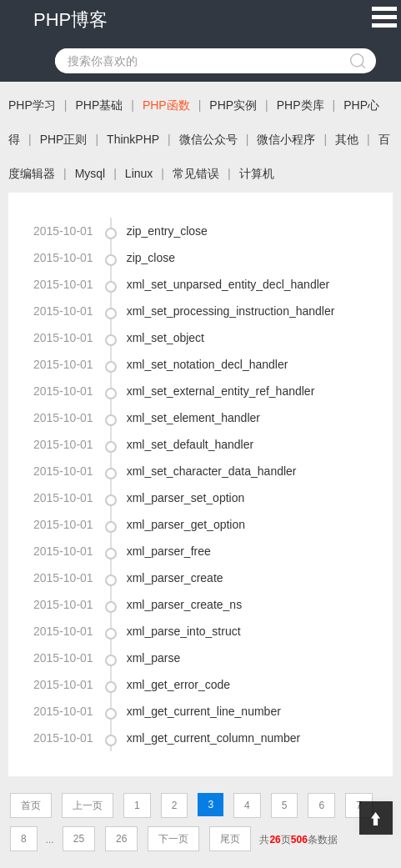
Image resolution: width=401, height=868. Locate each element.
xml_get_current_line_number (204, 711)
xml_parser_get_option (186, 524)
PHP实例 (233, 105)
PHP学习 (32, 105)
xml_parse (154, 658)
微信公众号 (208, 139)
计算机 (257, 173)
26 (121, 839)
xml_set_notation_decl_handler (208, 364)
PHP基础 (99, 105)
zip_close (151, 258)
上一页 (88, 805)
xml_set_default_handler (190, 444)
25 (79, 839)
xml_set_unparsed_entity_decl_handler (228, 284)
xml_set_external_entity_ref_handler (221, 391)
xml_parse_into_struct (184, 631)
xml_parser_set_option (186, 498)
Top (376, 818)
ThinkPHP (133, 139)
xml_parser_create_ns (185, 605)
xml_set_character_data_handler (212, 471)
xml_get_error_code (179, 685)
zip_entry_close (167, 231)
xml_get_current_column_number (214, 738)
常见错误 (196, 173)
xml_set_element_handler (193, 418)
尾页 (230, 839)
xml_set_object (165, 338)
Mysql (90, 173)
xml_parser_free (169, 551)
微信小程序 (286, 139)
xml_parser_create (175, 578)
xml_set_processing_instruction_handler (231, 311)
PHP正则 (64, 139)
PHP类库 (301, 105)
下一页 (173, 839)
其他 (347, 139)
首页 (31, 805)
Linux (139, 173)
